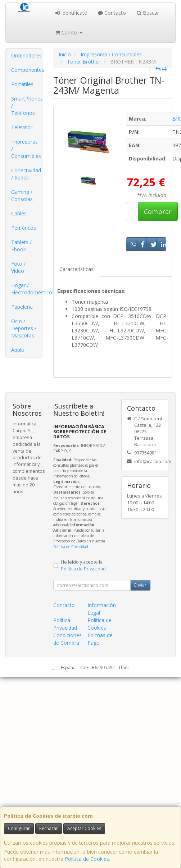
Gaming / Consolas (22, 195)
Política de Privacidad (71, 547)
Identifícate (71, 13)
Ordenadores (26, 55)
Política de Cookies (87, 859)
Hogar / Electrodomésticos (27, 289)
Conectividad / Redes (26, 174)
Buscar (148, 13)
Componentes (27, 70)
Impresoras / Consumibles (26, 149)
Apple (18, 350)
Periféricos (24, 228)
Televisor (22, 127)
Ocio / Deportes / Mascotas (24, 328)
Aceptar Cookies (84, 828)
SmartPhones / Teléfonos (27, 106)
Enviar (140, 585)
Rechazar (49, 828)
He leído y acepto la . (84, 565)
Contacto (112, 13)
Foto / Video (18, 267)
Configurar (19, 828)
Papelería (22, 307)
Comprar (158, 211)
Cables (19, 213)
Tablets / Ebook (21, 246)
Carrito (69, 32)
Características (76, 269)
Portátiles (22, 84)
